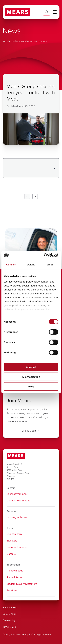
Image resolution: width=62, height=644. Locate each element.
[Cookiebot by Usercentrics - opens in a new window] (44, 255)
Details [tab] (31, 265)
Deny (31, 386)
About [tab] (51, 265)
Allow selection (31, 377)
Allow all (31, 367)
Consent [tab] (11, 265)
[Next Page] (35, 196)
